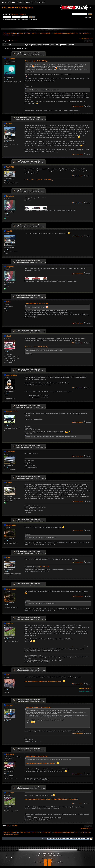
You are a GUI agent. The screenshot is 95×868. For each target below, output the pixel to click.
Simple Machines (55, 853)
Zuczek (9, 483)
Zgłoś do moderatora (77, 106)
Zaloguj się (14, 14)
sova (8, 557)
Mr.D (8, 675)
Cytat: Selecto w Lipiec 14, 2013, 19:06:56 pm (37, 347)
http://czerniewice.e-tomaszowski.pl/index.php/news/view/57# (44, 681)
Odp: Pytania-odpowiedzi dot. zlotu (28, 53)
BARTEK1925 (11, 375)
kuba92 (9, 123)
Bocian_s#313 (12, 411)
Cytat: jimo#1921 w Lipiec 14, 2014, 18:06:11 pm (38, 707)
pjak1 (8, 302)
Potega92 (10, 705)
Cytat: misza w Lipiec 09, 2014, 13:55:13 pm (37, 61)
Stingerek (10, 196)
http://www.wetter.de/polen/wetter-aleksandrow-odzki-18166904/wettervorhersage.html (51, 799)
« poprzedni (83, 38)
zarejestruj (23, 14)
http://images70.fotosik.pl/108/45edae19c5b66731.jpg (39, 180)
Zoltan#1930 (11, 525)
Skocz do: (45, 839)
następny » (89, 38)
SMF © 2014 (47, 853)
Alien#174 (10, 754)
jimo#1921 (10, 623)
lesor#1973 (10, 59)
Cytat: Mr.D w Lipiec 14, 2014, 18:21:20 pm (36, 756)
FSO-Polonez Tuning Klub (18, 8)
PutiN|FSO (10, 167)
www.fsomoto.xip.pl (43, 566)
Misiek (9, 336)
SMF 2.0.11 (40, 853)
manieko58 (10, 451)
